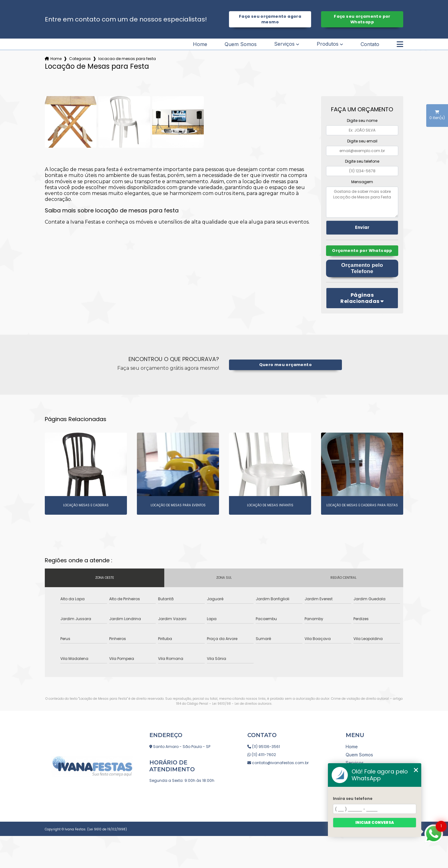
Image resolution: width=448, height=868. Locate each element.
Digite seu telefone (362, 161)
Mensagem (362, 182)
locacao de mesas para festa (127, 59)
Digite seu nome (362, 121)
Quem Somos (241, 44)
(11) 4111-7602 (262, 755)
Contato (370, 44)
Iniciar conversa (375, 822)
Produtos (328, 44)
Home (200, 44)
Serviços (284, 44)
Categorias (80, 59)
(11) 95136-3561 (264, 747)
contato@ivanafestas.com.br (278, 763)
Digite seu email (362, 141)
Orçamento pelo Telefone (362, 268)
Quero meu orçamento (285, 365)
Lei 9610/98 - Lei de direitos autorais (242, 704)
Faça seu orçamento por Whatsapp (362, 19)
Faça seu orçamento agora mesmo (270, 19)
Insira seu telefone (353, 798)
